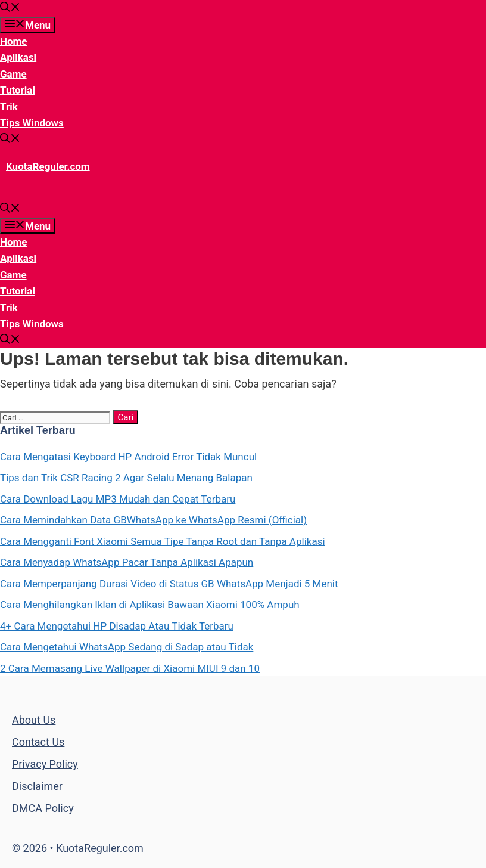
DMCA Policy (43, 808)
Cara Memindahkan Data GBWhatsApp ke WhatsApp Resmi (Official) (153, 520)
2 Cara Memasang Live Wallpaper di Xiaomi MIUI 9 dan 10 (130, 668)
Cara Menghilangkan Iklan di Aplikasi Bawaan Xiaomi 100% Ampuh (150, 604)
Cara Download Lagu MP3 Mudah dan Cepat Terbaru (118, 499)
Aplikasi (18, 57)
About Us (34, 720)
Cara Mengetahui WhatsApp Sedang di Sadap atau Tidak (127, 647)
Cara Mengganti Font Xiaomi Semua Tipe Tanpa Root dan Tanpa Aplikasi (163, 541)
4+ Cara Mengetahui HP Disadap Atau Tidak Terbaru (117, 626)
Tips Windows (32, 123)
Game (13, 74)
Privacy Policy (45, 764)
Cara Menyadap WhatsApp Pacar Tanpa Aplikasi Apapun (127, 562)
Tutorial (18, 90)
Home (14, 41)
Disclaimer (37, 786)
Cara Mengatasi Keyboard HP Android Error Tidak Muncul (128, 457)
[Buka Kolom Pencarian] (10, 8)
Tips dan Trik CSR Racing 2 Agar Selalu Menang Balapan (126, 478)
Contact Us (38, 742)
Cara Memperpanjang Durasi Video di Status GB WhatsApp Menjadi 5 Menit (169, 584)
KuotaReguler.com (48, 166)
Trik (9, 107)
